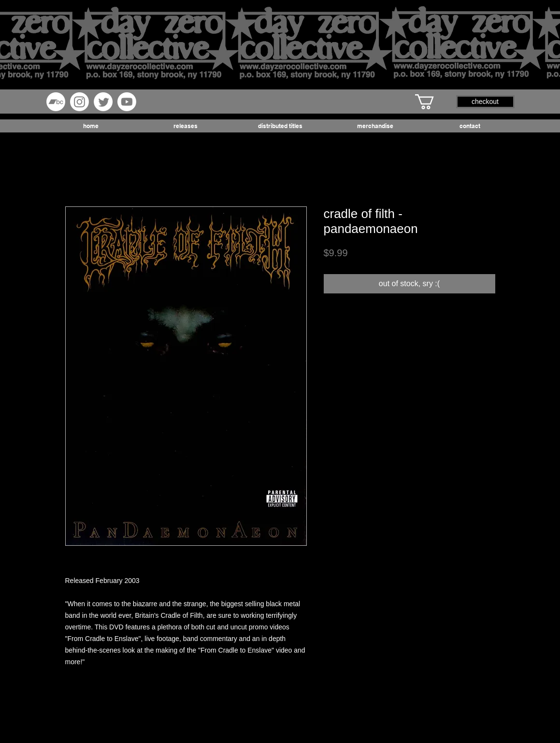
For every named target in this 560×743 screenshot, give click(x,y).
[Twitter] (103, 102)
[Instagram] (79, 102)
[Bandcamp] (56, 102)
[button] (433, 102)
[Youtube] (127, 102)
